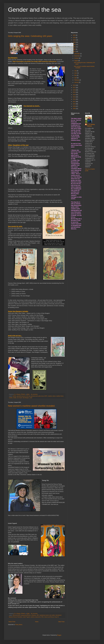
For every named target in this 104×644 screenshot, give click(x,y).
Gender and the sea (34, 10)
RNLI (43, 617)
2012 (74, 99)
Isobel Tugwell (26, 617)
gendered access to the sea (23, 396)
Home (37, 622)
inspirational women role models (47, 615)
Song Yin (57, 617)
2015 (74, 92)
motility (15, 398)
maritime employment (36, 617)
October (77, 58)
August (76, 61)
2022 (74, 45)
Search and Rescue (49, 617)
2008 (74, 109)
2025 (74, 38)
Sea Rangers (26, 398)
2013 (74, 97)
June (76, 73)
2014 (74, 95)
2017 (74, 88)
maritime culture (52, 396)
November (77, 56)
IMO (38, 615)
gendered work (34, 396)
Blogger (59, 635)
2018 (74, 85)
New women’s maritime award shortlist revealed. (32, 406)
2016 (74, 90)
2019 (74, 52)
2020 (74, 49)
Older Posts (61, 622)
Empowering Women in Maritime (28, 615)
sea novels (19, 398)
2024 (74, 40)
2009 (74, 106)
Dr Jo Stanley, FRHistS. (91, 125)
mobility (11, 398)
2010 (74, 104)
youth (31, 398)
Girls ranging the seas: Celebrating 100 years (30, 36)
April (76, 78)
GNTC (46, 396)
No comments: (34, 394)
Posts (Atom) (19, 625)
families (14, 396)
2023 (74, 42)
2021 (74, 47)
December (77, 54)
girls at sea (41, 396)
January (77, 82)
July (76, 71)
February (77, 80)
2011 (74, 102)
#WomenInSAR (16, 615)
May (76, 75)
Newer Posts (12, 622)
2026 (74, 35)
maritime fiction (60, 396)
